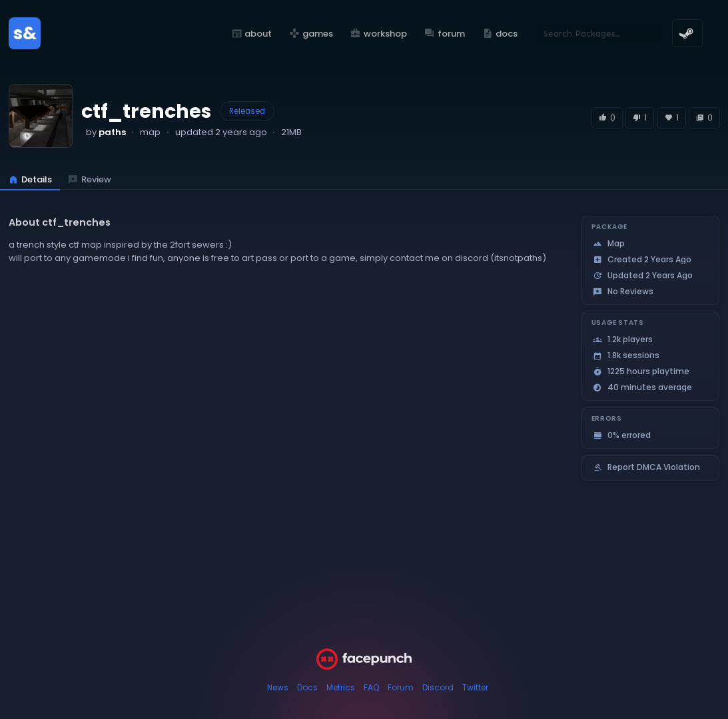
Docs (307, 687)
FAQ (371, 687)
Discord (438, 687)
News (278, 687)
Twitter (475, 687)
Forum (401, 687)
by (106, 132)
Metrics (341, 687)
